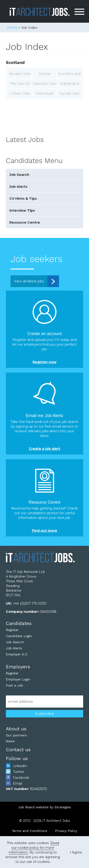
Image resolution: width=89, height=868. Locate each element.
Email (17, 783)
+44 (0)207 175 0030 (30, 603)
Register (12, 630)
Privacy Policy (66, 831)
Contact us (18, 750)
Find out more (44, 531)
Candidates (19, 623)
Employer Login (18, 679)
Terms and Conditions (30, 831)
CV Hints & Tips (23, 199)
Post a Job (14, 685)
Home (12, 28)
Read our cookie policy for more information (34, 848)
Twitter (19, 772)
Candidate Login (19, 636)
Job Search (19, 175)
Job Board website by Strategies (44, 807)
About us (16, 729)
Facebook (21, 778)
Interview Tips (22, 211)
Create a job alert (44, 449)
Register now (44, 362)
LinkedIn (20, 766)
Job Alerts (18, 187)
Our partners (16, 735)
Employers (18, 667)
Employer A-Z (17, 654)
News (10, 741)
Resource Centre (25, 222)
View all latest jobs (29, 281)
